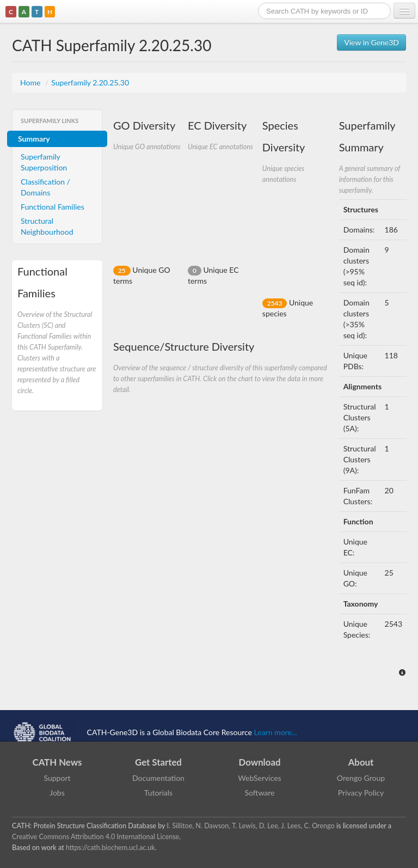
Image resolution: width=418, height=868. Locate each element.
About (361, 762)
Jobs (57, 793)
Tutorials (158, 793)
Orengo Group (361, 778)
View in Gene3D (371, 42)
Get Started (158, 762)
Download (260, 762)
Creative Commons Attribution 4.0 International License (96, 837)
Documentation (158, 778)
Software (260, 793)
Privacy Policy (361, 793)
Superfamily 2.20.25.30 (90, 82)
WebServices (259, 778)
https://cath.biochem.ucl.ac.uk (110, 848)
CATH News (57, 762)
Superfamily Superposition (44, 162)
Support (57, 778)
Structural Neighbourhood (47, 226)
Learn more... (276, 732)
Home (31, 82)
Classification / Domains (45, 187)
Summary (34, 139)
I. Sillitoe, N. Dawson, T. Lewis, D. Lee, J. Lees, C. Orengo (251, 826)
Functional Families (53, 207)
